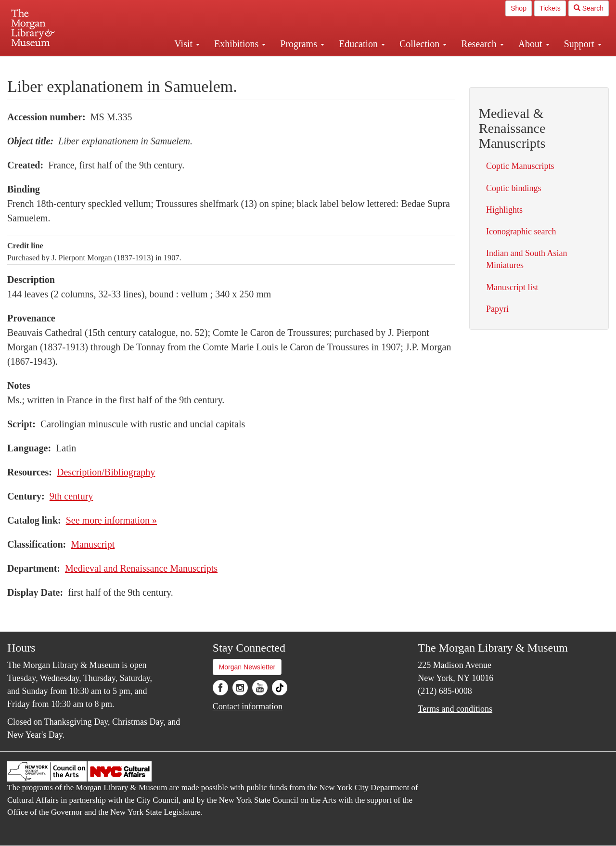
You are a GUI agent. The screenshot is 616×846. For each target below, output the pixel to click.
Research (482, 44)
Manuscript (93, 544)
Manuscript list (512, 287)
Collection (423, 44)
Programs (302, 44)
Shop (519, 8)
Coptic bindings (514, 188)
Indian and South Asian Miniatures (527, 259)
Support (583, 44)
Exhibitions (240, 44)
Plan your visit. (193, 64)
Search (589, 8)
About (534, 44)
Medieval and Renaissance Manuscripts (141, 568)
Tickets (550, 8)
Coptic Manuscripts (520, 166)
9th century (71, 496)
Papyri (497, 309)
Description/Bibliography (106, 472)
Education (362, 44)
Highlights (504, 210)
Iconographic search (521, 231)
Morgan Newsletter (247, 667)
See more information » (111, 520)
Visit (187, 44)
